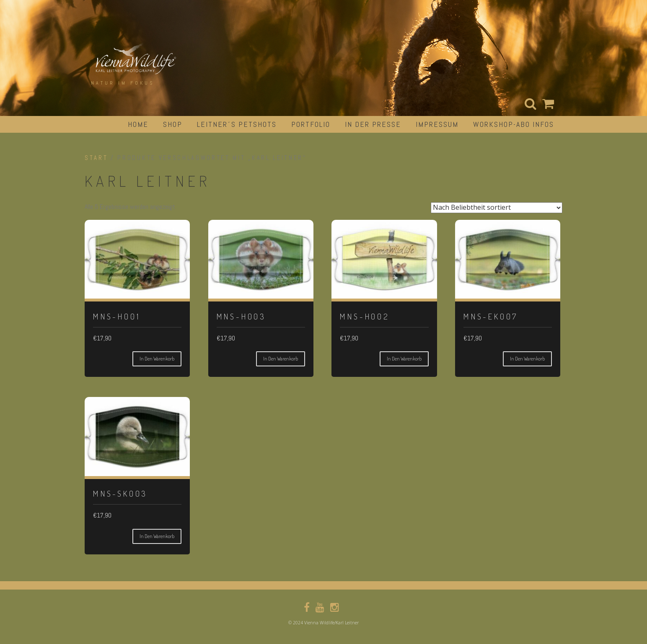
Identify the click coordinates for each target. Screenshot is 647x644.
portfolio (311, 124)
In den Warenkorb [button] (157, 359)
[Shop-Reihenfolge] (497, 208)
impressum (437, 124)
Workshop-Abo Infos (514, 124)
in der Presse (373, 124)
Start (96, 158)
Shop (173, 124)
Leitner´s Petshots (237, 124)
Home (138, 124)
